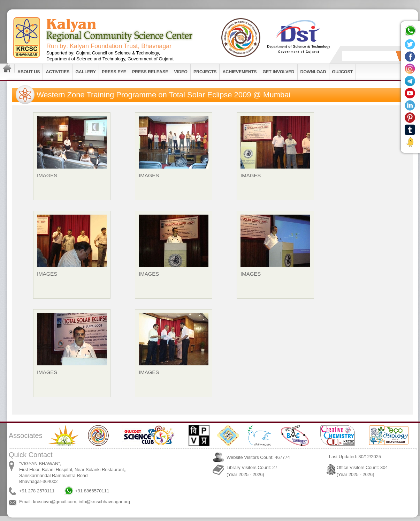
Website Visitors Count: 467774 (258, 457)
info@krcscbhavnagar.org (105, 502)
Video (181, 72)
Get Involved (279, 72)
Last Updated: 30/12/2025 (355, 457)
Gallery (86, 72)
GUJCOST (343, 72)
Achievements (239, 72)
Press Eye (114, 72)
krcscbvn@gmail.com (55, 502)
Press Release (150, 72)
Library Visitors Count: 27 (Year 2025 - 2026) (252, 471)
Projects (205, 72)
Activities (58, 72)
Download (313, 72)
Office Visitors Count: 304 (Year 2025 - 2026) (362, 471)
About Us (29, 72)
